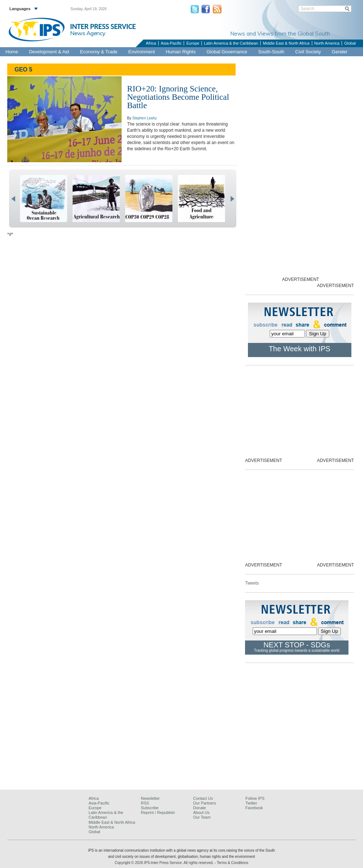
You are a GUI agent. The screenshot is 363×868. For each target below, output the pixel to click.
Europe (193, 43)
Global (350, 43)
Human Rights (181, 52)
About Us (201, 812)
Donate (199, 808)
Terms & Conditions (233, 863)
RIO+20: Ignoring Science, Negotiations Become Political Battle (178, 97)
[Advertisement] (181, 733)
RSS (145, 803)
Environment (142, 52)
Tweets (252, 583)
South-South (271, 52)
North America (327, 43)
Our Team (202, 817)
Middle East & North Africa (286, 43)
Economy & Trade (99, 52)
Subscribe (150, 808)
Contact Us (203, 798)
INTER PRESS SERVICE (103, 26)
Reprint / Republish (158, 812)
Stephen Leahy (144, 118)
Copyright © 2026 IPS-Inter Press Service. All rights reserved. (165, 863)
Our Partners (205, 803)
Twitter (251, 803)
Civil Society (308, 52)
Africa (151, 43)
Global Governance (227, 52)
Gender (340, 52)
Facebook (254, 808)
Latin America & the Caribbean (231, 43)
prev (13, 199)
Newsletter (150, 798)
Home (12, 52)
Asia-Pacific (171, 43)
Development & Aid (49, 52)
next (232, 199)
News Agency (88, 33)
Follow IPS (255, 798)
